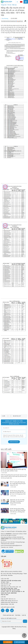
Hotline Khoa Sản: (9, 602)
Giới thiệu (18, 615)
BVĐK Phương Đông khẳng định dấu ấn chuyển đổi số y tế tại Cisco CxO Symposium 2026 (18, 492)
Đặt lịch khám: (7, 604)
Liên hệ (24, 615)
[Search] (17, 2)
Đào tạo (14, 5)
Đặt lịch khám (19, 642)
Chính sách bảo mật (8, 615)
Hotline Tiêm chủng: (9, 601)
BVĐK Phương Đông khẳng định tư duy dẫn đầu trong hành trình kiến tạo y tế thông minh (18, 510)
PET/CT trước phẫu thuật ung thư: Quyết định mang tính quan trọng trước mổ (18, 483)
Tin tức (9, 5)
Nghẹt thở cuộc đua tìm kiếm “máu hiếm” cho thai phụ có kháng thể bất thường (17, 501)
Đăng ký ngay (14, 442)
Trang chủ (4, 5)
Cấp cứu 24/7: (8, 599)
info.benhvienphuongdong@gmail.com (13, 545)
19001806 (8, 642)
